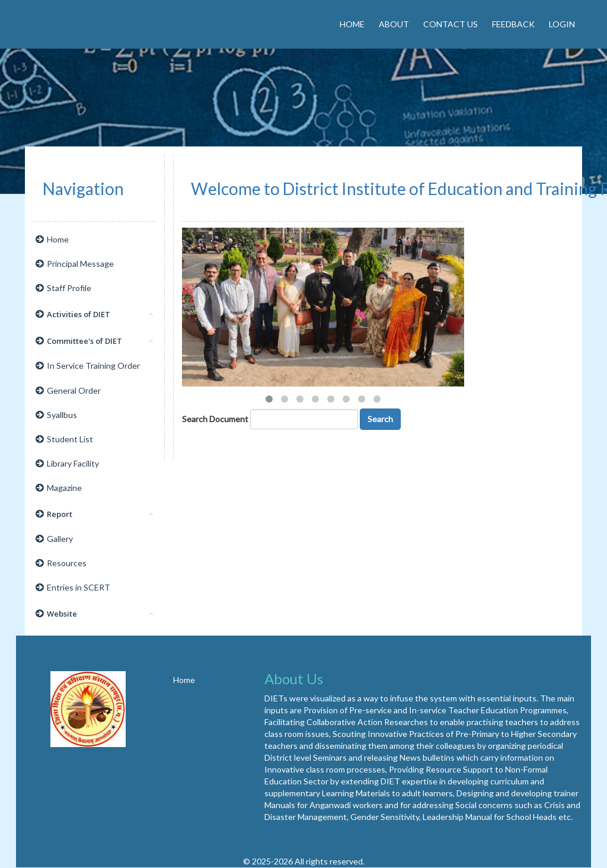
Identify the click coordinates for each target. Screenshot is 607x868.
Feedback (513, 24)
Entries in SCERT (73, 587)
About (394, 24)
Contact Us (451, 24)
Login (562, 24)
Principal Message (75, 264)
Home (352, 24)
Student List (64, 439)
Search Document (215, 419)
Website (95, 614)
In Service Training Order (88, 366)
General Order (68, 390)
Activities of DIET (95, 314)
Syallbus (56, 415)
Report (95, 514)
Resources (61, 563)
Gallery (54, 539)
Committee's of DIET (95, 341)
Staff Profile (63, 288)
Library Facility (67, 463)
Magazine (59, 488)
